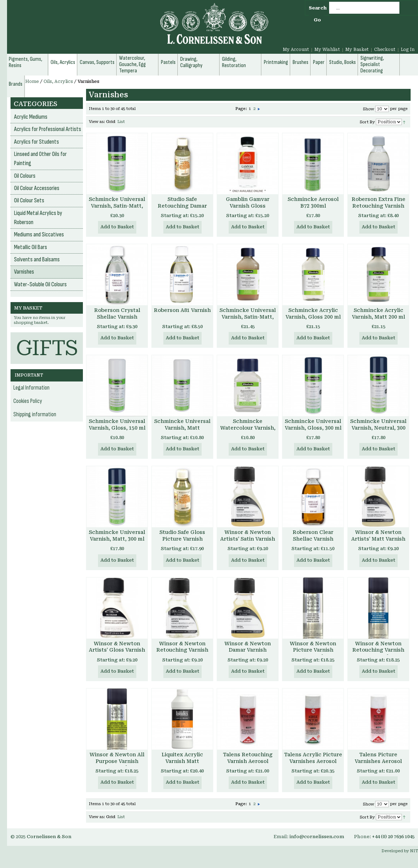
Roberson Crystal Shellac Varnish (117, 314)
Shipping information (35, 415)
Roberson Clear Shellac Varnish (313, 536)
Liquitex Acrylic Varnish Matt (182, 758)
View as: (97, 122)
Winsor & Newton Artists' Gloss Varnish (117, 647)
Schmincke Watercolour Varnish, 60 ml (248, 428)
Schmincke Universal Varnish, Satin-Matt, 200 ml (248, 317)
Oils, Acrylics (58, 81)
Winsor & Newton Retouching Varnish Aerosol (378, 650)
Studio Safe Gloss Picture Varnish (182, 536)
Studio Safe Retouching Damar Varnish (182, 206)
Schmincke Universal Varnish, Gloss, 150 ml (117, 425)
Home (32, 81)
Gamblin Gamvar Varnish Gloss (248, 203)
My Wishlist (327, 50)
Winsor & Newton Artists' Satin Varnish (248, 536)
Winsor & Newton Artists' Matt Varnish (378, 536)
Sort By (367, 122)
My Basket (357, 50)
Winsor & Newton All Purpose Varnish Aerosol (117, 761)
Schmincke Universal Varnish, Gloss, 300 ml (313, 425)
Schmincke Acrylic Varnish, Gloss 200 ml (313, 314)
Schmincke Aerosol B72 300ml (313, 203)
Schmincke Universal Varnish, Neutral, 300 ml (378, 428)
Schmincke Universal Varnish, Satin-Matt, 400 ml (117, 206)
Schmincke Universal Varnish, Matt (182, 425)
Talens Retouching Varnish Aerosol (248, 758)
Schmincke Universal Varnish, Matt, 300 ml (117, 536)
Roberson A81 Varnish (182, 310)
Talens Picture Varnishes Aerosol (378, 758)
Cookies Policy (28, 401)
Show (368, 109)
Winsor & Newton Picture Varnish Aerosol (313, 650)
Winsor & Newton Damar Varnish (248, 647)
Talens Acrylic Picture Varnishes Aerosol (313, 758)
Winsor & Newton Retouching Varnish (182, 647)
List (121, 122)
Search (318, 8)
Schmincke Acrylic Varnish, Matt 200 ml (378, 314)
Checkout (385, 50)
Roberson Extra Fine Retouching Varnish (378, 203)
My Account (296, 50)
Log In (408, 50)
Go (317, 20)
